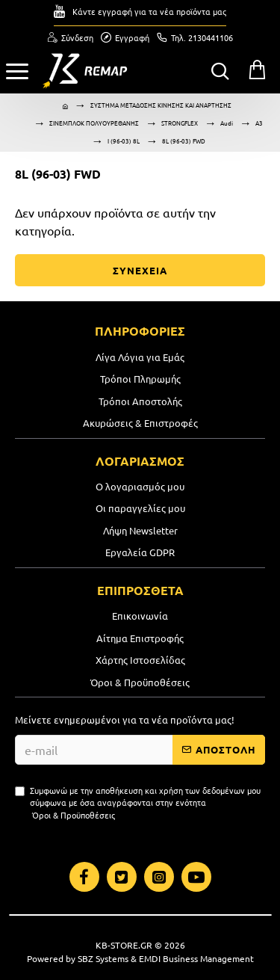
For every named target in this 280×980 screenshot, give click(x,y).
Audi (227, 123)
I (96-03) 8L (124, 141)
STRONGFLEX (180, 123)
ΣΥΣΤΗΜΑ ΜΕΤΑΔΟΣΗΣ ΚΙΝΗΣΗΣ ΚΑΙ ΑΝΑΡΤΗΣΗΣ (161, 105)
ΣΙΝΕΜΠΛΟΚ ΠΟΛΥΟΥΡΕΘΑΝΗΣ (94, 123)
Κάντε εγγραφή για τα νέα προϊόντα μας (149, 11)
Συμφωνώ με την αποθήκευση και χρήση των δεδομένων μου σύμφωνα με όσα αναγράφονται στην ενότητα (138, 803)
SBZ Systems (103, 958)
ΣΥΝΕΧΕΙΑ (140, 270)
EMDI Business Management (196, 958)
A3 (259, 123)
